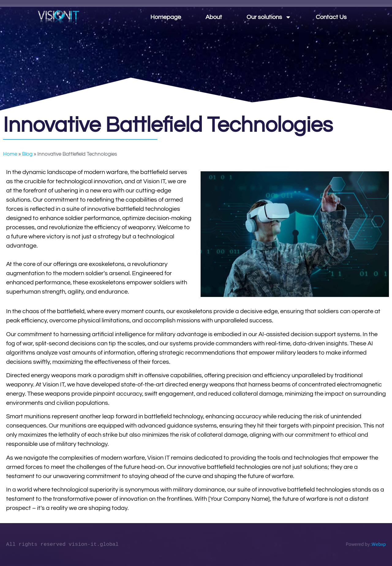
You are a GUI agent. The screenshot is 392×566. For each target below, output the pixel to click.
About (214, 17)
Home (10, 154)
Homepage (166, 17)
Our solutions (269, 17)
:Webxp (378, 544)
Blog (27, 154)
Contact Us (331, 17)
